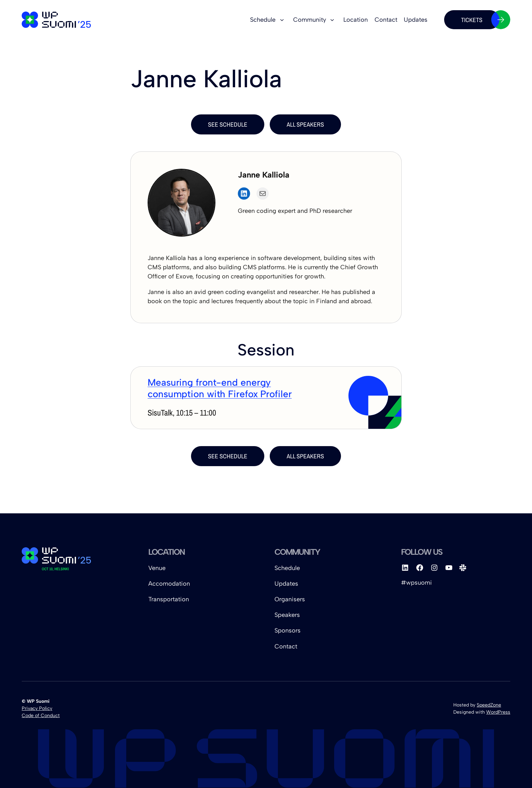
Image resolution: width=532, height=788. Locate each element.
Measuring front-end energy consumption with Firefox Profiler (220, 388)
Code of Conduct (41, 716)
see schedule (228, 124)
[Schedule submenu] (282, 20)
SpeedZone (489, 705)
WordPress (498, 712)
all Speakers (305, 124)
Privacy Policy (37, 708)
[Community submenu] (332, 20)
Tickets (480, 20)
